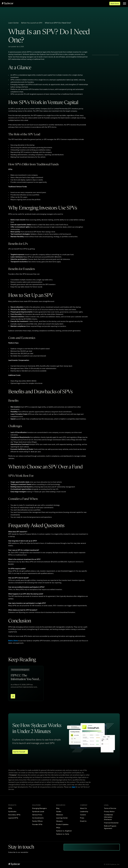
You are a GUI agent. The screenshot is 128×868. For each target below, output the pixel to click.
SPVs (10, 808)
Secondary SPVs (14, 815)
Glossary (59, 821)
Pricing (57, 4)
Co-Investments (38, 818)
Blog (58, 808)
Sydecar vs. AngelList (64, 831)
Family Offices (37, 821)
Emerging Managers (39, 808)
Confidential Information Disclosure (109, 817)
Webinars (60, 815)
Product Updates (62, 824)
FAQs (58, 828)
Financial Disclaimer (111, 823)
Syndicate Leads (38, 811)
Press (82, 818)
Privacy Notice (109, 811)
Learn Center (13, 23)
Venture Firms (37, 815)
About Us (83, 808)
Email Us (83, 821)
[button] (105, 58)
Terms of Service (110, 808)
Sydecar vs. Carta (63, 834)
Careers (83, 815)
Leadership (84, 811)
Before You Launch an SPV (32, 23)
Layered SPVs (13, 818)
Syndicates (12, 811)
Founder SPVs (37, 824)
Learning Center (62, 818)
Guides (59, 811)
